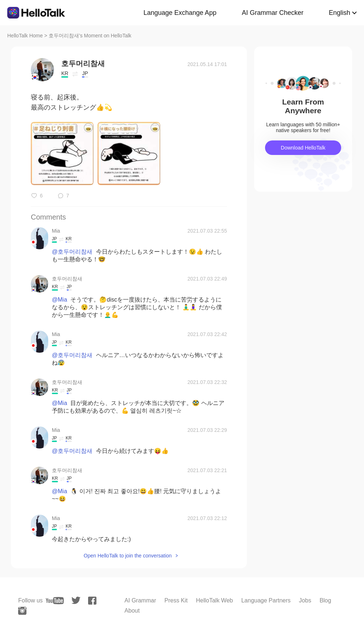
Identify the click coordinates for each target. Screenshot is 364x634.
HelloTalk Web (215, 600)
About (132, 611)
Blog (325, 600)
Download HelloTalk (303, 148)
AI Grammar (140, 600)
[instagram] (22, 611)
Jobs (305, 600)
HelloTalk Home (25, 36)
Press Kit (176, 600)
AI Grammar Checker (273, 13)
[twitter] (76, 600)
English (340, 13)
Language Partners (266, 600)
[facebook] (92, 601)
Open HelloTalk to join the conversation (128, 556)
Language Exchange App (180, 13)
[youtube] (55, 601)
